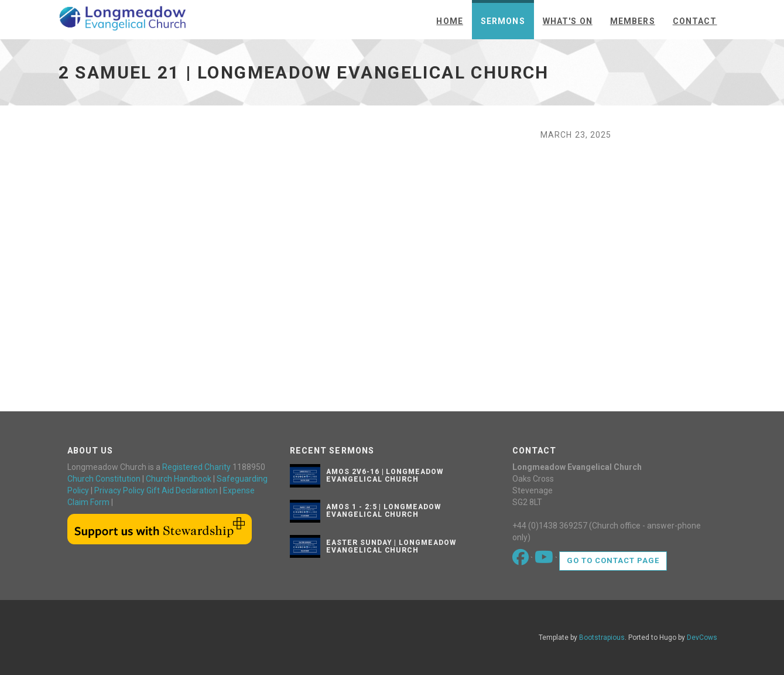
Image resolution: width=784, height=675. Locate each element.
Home (449, 21)
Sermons (503, 21)
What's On (568, 21)
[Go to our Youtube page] (545, 560)
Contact (695, 21)
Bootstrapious (602, 637)
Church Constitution (104, 479)
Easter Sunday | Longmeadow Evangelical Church (391, 546)
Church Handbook (179, 479)
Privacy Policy (119, 490)
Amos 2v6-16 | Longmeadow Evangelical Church (385, 475)
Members (633, 21)
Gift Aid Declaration (182, 490)
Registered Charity (196, 467)
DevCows (702, 637)
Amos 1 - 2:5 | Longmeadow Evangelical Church (384, 511)
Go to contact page (613, 560)
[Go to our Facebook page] (521, 560)
